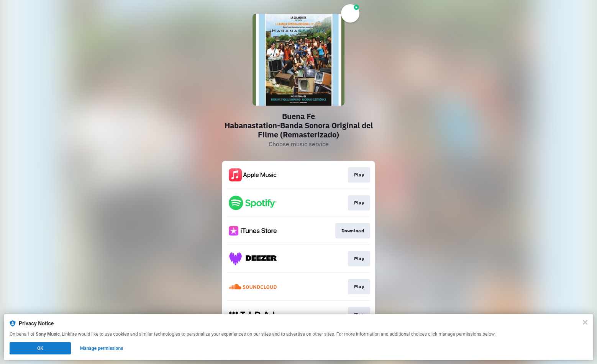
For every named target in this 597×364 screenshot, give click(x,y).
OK (40, 348)
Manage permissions (102, 348)
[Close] (585, 322)
